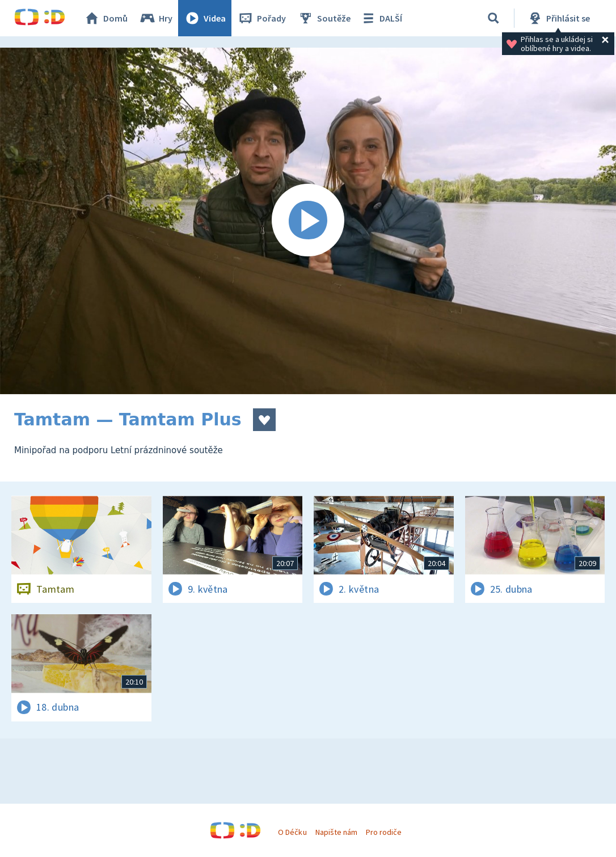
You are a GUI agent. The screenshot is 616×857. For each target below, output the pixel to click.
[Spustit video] (308, 221)
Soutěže (324, 18)
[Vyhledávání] (493, 18)
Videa (205, 18)
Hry (156, 18)
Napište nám (336, 832)
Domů (106, 18)
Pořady (261, 18)
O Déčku (292, 832)
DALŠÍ (381, 18)
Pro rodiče (384, 832)
